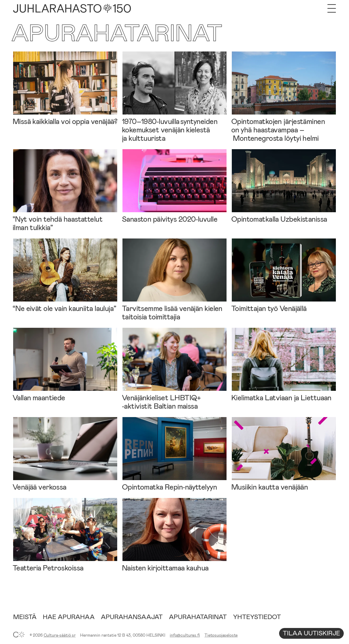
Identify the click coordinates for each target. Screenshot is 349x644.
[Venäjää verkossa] (65, 454)
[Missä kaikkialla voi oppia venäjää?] (65, 88)
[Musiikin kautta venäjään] (284, 454)
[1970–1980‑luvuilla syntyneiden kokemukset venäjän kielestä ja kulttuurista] (174, 97)
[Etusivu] (72, 8)
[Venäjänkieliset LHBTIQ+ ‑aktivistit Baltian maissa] (174, 369)
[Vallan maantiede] (65, 365)
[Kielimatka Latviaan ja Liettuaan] (284, 365)
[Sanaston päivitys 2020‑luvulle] (174, 186)
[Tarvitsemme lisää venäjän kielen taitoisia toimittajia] (174, 280)
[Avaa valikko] (332, 8)
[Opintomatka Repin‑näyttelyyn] (174, 454)
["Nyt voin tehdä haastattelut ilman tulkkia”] (65, 190)
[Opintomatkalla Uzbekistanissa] (284, 186)
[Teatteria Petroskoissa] (65, 535)
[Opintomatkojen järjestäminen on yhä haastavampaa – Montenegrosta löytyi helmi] (284, 97)
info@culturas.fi (185, 635)
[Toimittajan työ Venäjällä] (284, 275)
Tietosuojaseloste (221, 635)
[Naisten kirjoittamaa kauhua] (174, 535)
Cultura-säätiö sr (60, 635)
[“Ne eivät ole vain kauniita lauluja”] (65, 275)
